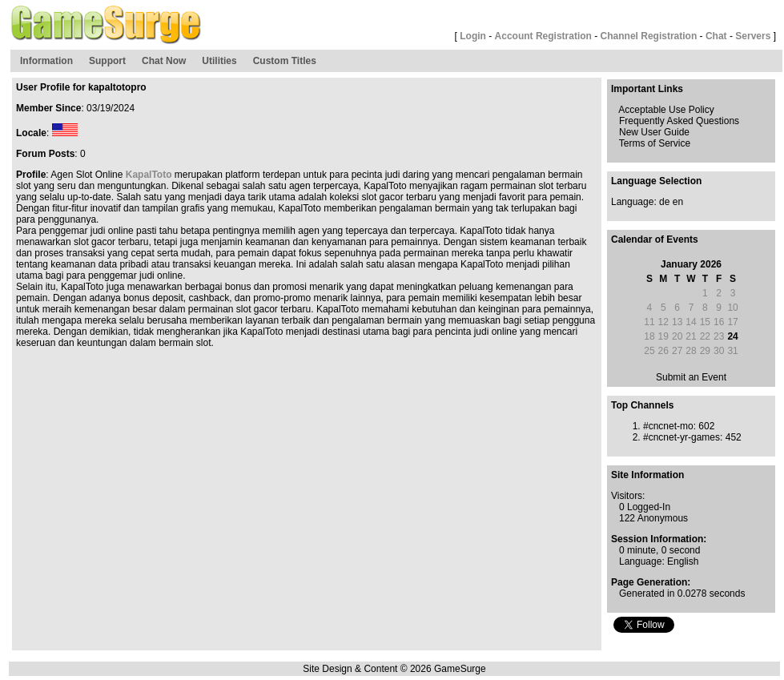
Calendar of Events (655, 239)
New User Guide (654, 132)
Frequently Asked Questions (679, 121)
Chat (716, 36)
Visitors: (628, 496)
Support (107, 61)
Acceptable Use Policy (666, 110)
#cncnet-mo (668, 426)
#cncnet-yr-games (681, 437)
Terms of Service (655, 143)
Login (473, 36)
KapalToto (149, 175)
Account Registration (543, 36)
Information (46, 61)
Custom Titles (285, 61)
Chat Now (164, 61)
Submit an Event (691, 377)
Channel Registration (649, 36)
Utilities (219, 61)
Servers (753, 36)
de (664, 202)
